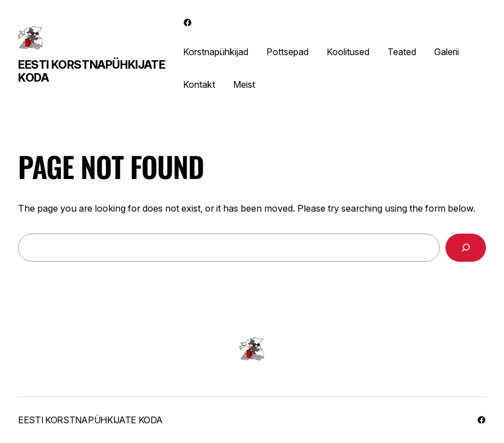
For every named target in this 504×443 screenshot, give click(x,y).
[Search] (466, 248)
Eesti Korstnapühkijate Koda (92, 71)
